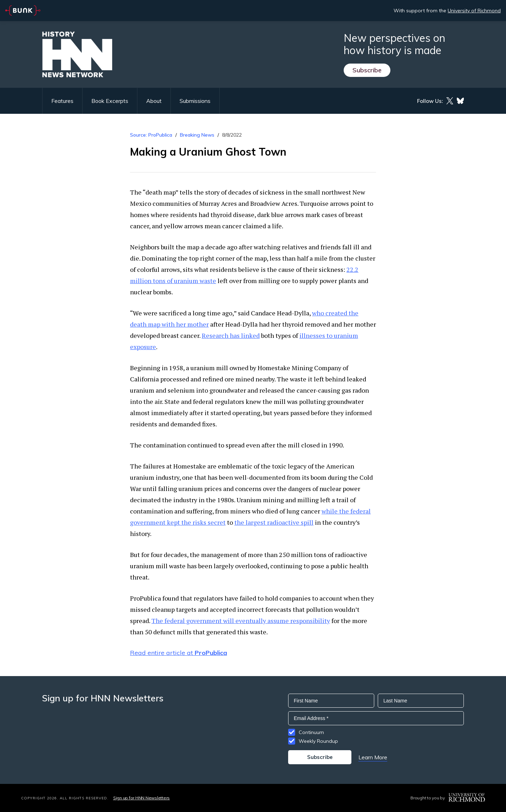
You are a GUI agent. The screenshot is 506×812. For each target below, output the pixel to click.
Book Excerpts (110, 101)
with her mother (184, 324)
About (154, 101)
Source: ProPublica (151, 135)
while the (335, 511)
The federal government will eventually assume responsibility (241, 621)
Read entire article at (179, 653)
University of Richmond (474, 11)
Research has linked (231, 335)
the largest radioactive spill (274, 522)
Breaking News (197, 135)
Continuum (311, 732)
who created (330, 313)
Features (62, 101)
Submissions (195, 101)
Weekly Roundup (318, 741)
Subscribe (367, 70)
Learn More (373, 757)
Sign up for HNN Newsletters (141, 798)
